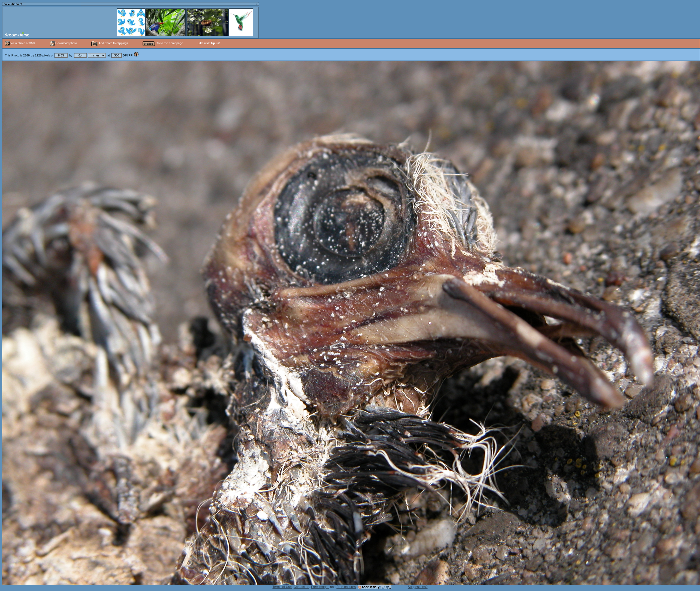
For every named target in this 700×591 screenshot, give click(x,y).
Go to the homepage (163, 43)
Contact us (301, 587)
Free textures (346, 587)
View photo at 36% (21, 43)
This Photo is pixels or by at (70, 55)
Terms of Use (282, 587)
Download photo (64, 43)
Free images (320, 587)
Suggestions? (418, 587)
